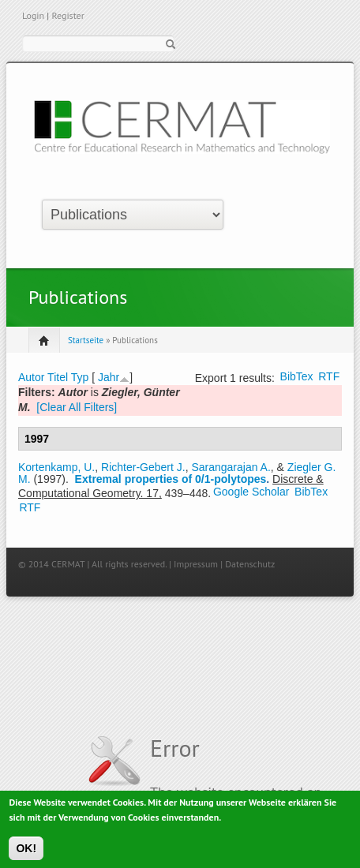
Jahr (109, 377)
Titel (58, 377)
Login (33, 15)
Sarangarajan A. (231, 467)
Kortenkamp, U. (56, 467)
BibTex (297, 376)
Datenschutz (250, 564)
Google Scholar (251, 492)
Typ (80, 377)
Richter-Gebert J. (143, 467)
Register (67, 15)
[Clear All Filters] (77, 407)
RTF (329, 376)
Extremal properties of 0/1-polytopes (171, 479)
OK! (26, 852)
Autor (31, 377)
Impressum (196, 564)
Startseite (86, 340)
